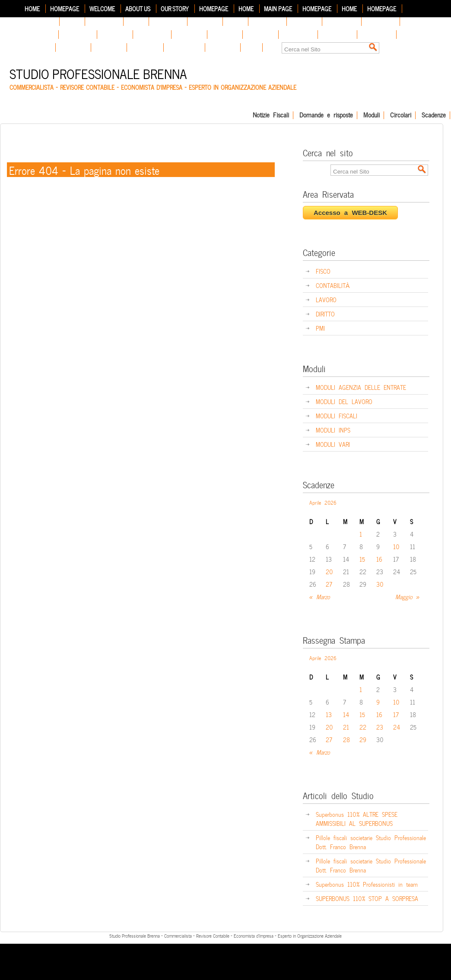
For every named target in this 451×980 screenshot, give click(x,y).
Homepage (65, 9)
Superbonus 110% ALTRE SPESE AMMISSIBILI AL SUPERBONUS (357, 819)
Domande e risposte (326, 115)
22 (363, 727)
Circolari (401, 115)
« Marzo (320, 596)
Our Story (175, 9)
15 (362, 559)
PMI (320, 328)
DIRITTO (325, 314)
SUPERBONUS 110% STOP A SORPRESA (367, 898)
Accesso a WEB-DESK (350, 213)
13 (329, 714)
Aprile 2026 (323, 502)
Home (32, 9)
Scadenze (434, 115)
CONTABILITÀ (333, 285)
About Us (138, 9)
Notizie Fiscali (271, 115)
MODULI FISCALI (337, 416)
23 (380, 727)
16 (379, 559)
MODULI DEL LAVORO (344, 401)
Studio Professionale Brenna (98, 73)
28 (346, 739)
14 (346, 714)
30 (380, 584)
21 (346, 727)
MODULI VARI (333, 444)
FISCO (323, 271)
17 (396, 714)
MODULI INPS (333, 430)
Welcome (102, 9)
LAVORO (326, 299)
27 (329, 584)
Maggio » (407, 596)
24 (397, 727)
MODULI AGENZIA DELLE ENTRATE (361, 387)
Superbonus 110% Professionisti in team (367, 884)
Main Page (278, 9)
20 (329, 571)
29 (363, 739)
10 (396, 546)
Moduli (372, 115)
